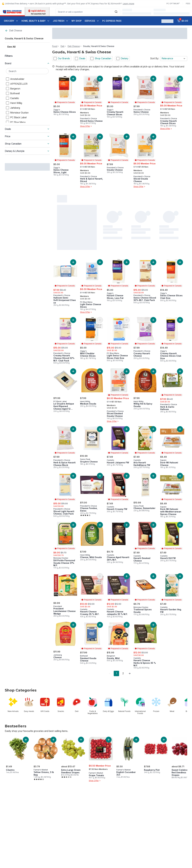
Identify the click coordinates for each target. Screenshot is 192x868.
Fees (188, 4)
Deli (62, 46)
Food (55, 46)
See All (11, 47)
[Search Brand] (27, 71)
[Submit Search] (116, 12)
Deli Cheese (13, 31)
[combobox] (88, 12)
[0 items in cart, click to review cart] (183, 21)
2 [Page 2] (123, 673)
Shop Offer (86, 126)
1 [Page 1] (116, 673)
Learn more (129, 4)
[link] (110, 673)
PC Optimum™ (173, 4)
